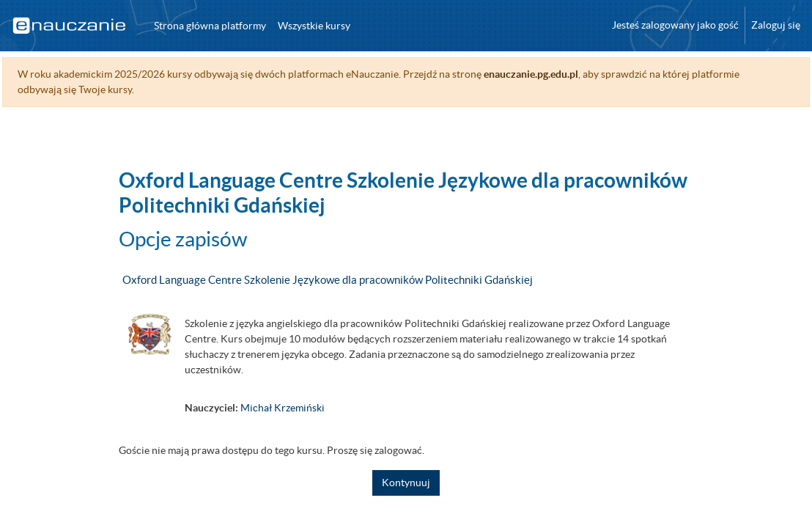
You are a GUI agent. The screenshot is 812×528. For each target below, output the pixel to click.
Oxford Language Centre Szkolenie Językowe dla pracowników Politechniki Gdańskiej (328, 280)
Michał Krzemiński (283, 408)
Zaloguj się (776, 25)
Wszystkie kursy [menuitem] (314, 26)
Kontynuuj (406, 483)
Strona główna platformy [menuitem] (210, 26)
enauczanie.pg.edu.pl (564, 74)
